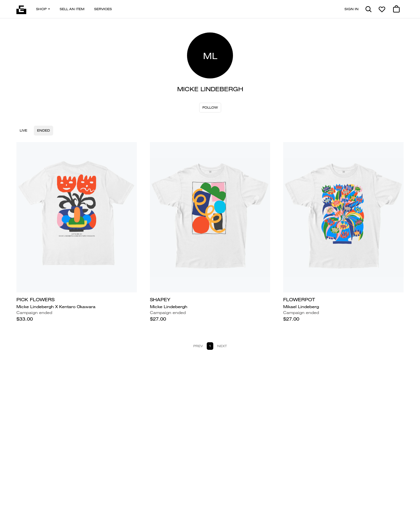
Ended (43, 130)
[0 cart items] (396, 9)
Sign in (352, 9)
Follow (210, 107)
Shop (43, 9)
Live (23, 130)
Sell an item (72, 9)
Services (103, 9)
